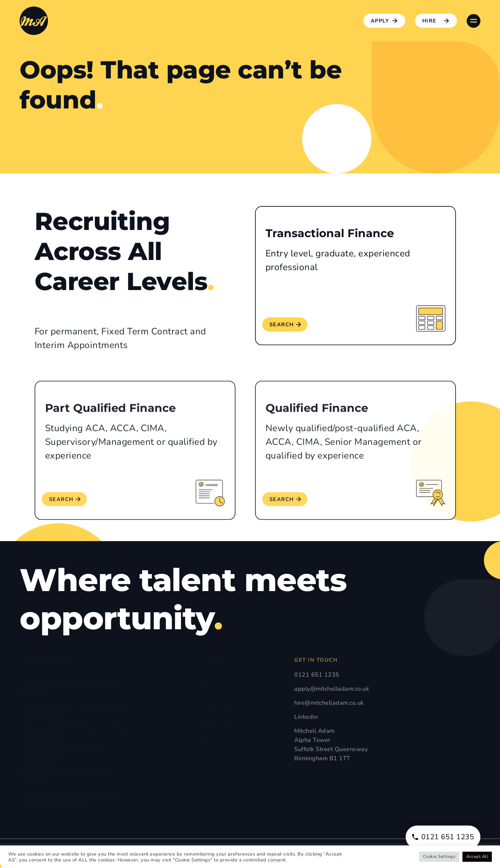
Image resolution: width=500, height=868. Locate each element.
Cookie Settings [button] (439, 857)
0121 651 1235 (443, 837)
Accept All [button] (477, 857)
